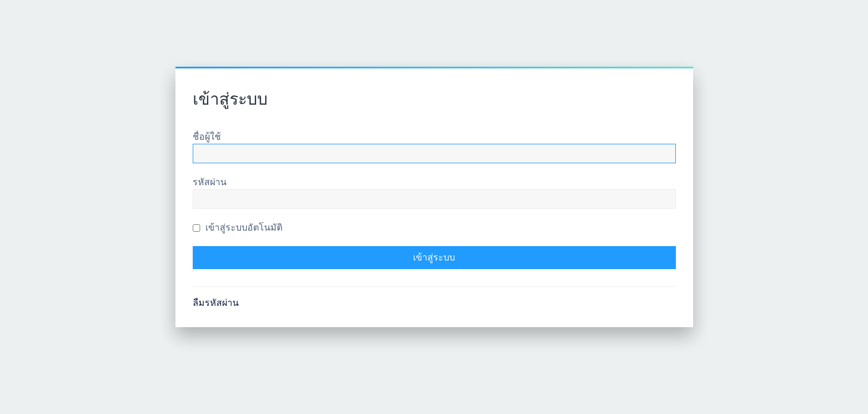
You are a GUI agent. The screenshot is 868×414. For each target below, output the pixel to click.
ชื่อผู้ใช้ (207, 137)
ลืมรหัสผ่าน (216, 303)
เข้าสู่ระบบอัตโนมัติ (238, 227)
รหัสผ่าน (210, 182)
